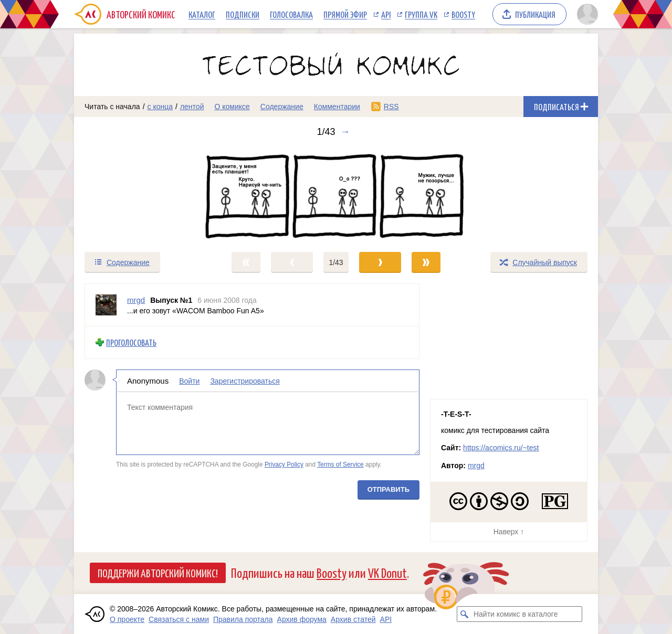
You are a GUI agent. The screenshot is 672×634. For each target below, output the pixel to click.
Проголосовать (131, 342)
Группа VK (421, 14)
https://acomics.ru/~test (501, 448)
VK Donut (387, 572)
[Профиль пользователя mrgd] (106, 305)
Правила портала (243, 619)
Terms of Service (340, 464)
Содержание (282, 107)
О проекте (127, 619)
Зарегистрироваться (245, 381)
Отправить (388, 489)
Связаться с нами (179, 619)
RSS (391, 107)
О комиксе (232, 107)
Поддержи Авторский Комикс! (158, 573)
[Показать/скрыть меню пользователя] (586, 14)
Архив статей (353, 619)
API (386, 14)
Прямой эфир (345, 14)
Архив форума (302, 619)
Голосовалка (291, 14)
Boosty (463, 14)
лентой (192, 107)
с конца (160, 107)
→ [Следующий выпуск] (345, 132)
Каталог (202, 14)
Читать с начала (112, 107)
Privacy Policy (284, 464)
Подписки (243, 14)
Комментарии (337, 107)
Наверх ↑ (509, 532)
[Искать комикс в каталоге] (465, 614)
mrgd (476, 466)
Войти (189, 381)
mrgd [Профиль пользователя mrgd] (136, 300)
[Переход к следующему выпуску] (336, 194)
